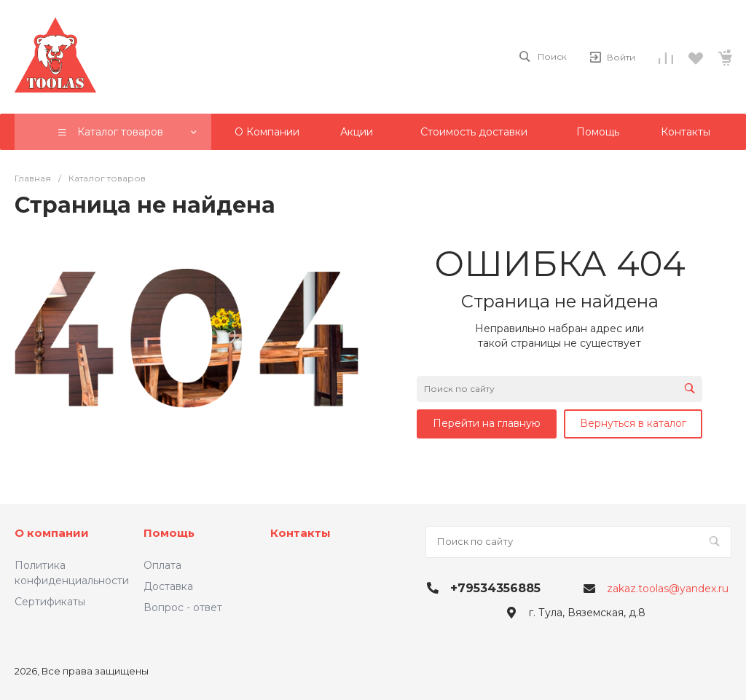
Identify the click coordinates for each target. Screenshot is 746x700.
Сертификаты (50, 602)
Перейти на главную (487, 423)
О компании (52, 533)
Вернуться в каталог (633, 423)
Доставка (168, 586)
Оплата (162, 565)
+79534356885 (495, 588)
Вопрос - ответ (183, 607)
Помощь (169, 533)
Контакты (301, 533)
